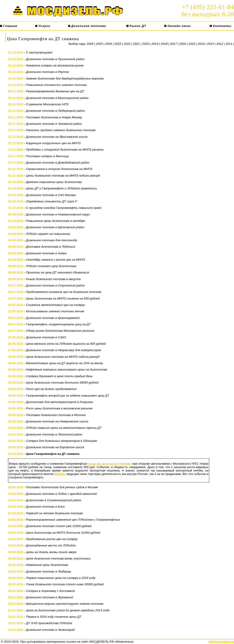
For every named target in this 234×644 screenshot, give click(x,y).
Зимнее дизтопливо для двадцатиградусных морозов (65, 78)
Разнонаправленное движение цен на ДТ (55, 91)
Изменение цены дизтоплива (47, 565)
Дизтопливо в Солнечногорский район (54, 500)
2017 (173, 44)
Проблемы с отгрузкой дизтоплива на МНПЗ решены (65, 150)
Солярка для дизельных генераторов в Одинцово (62, 441)
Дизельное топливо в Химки (47, 253)
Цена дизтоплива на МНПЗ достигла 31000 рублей (63, 533)
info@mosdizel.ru (221, 642)
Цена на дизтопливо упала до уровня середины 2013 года (68, 610)
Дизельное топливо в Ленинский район (54, 434)
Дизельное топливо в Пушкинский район (55, 59)
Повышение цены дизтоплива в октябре (56, 221)
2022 (127, 44)
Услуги (43, 26)
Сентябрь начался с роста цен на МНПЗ (56, 260)
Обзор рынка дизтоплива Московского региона (60, 331)
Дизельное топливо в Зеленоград (50, 630)
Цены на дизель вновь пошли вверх (51, 552)
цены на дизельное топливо (110, 464)
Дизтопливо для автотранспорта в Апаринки (60, 402)
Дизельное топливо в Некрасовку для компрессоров (64, 350)
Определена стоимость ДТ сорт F (52, 201)
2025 (99, 44)
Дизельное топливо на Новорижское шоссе (57, 421)
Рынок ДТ (136, 26)
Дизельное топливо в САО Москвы (51, 195)
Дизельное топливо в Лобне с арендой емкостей (61, 494)
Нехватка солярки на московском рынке (55, 65)
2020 (146, 44)
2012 (220, 44)
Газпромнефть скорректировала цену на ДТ (58, 324)
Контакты (221, 26)
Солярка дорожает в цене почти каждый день (59, 376)
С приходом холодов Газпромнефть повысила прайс (64, 208)
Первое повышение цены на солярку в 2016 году (61, 578)
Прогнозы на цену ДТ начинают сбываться (57, 272)
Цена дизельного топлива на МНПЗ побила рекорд (63, 357)
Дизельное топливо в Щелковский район (55, 227)
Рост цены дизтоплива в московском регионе (59, 408)
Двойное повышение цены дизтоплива (54, 182)
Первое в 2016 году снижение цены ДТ (54, 617)
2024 (109, 44)
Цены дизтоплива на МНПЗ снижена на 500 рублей (63, 298)
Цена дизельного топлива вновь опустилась (58, 558)
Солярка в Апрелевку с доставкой (51, 591)
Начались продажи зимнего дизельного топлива (61, 130)
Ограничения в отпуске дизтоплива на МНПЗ (59, 169)
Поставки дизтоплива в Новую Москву (54, 117)
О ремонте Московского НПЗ (47, 104)
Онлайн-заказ (178, 26)
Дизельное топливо (87, 26)
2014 (201, 44)
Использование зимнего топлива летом (55, 311)
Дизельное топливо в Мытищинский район (57, 98)
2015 (192, 44)
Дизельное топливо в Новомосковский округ (58, 214)
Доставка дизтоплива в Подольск (51, 247)
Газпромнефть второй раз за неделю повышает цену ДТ (68, 396)
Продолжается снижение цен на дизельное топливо (64, 292)
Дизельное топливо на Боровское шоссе (55, 447)
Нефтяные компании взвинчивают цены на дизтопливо (67, 370)
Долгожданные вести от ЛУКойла (51, 545)
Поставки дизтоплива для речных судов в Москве (62, 487)
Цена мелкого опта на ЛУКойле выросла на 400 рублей (66, 344)
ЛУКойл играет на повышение (48, 234)
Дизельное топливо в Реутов (47, 72)
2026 (90, 44)
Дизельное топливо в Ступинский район (55, 285)
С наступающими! (39, 52)
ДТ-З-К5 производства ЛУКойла (49, 623)
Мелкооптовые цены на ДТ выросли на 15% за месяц (65, 363)
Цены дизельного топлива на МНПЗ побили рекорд (63, 176)
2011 (229, 44)
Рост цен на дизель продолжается (51, 389)
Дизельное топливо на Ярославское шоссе (57, 137)
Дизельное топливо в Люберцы (49, 571)
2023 (118, 44)
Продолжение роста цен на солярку (52, 539)
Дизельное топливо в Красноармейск (53, 318)
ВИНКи (60, 474)
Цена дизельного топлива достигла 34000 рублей (62, 383)
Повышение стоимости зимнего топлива (56, 85)
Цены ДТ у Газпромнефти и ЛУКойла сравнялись (62, 188)
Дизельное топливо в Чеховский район (54, 124)
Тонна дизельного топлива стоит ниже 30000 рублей (65, 584)
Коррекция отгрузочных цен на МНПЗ (53, 143)
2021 (136, 44)
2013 (210, 44)
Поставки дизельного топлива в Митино (56, 415)
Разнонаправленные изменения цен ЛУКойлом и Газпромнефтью (73, 520)
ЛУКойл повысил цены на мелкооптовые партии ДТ (64, 428)
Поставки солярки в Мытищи (48, 156)
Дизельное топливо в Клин (45, 507)
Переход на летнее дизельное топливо (55, 513)
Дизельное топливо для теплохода (52, 240)
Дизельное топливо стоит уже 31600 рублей (59, 526)
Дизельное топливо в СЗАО (46, 337)
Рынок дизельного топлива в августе (53, 279)
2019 (155, 44)
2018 (164, 44)
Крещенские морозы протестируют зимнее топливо (65, 604)
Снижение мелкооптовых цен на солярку (56, 305)
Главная (9, 26)
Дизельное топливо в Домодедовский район (58, 163)
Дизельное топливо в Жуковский (50, 597)
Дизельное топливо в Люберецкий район (56, 111)
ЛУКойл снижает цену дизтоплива (51, 266)
